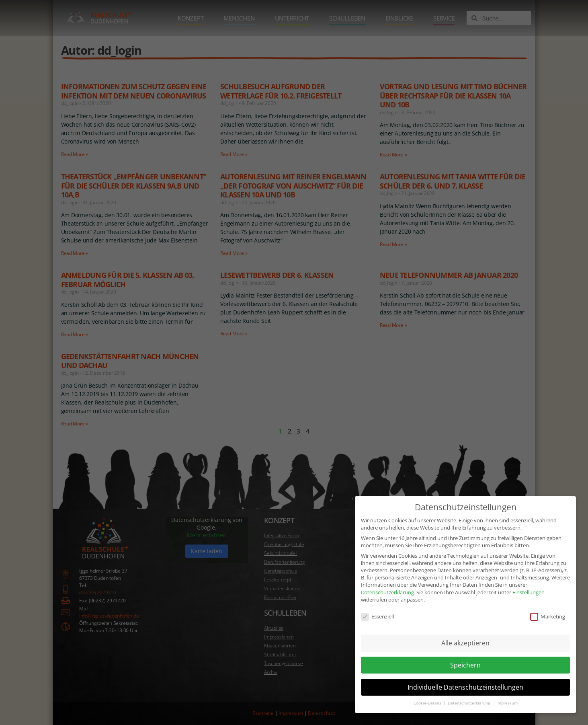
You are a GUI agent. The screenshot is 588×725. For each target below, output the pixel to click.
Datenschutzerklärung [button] (469, 693)
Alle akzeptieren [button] (465, 633)
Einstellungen (529, 582)
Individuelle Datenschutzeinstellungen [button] (465, 677)
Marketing (548, 607)
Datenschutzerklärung (387, 582)
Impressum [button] (507, 693)
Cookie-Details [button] (428, 693)
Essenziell (377, 607)
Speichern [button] (465, 655)
